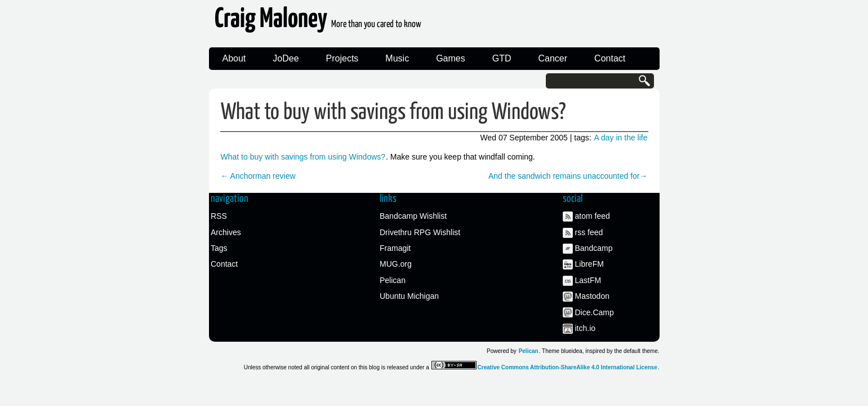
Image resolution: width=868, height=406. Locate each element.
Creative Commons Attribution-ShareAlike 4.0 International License (567, 367)
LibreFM (589, 264)
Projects (342, 58)
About (234, 58)
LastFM (588, 280)
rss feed (589, 232)
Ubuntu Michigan (409, 296)
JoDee (286, 58)
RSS (219, 216)
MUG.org (396, 264)
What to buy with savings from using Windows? (393, 112)
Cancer (553, 58)
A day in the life (621, 138)
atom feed (593, 216)
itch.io (586, 328)
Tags (219, 248)
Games (451, 58)
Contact (610, 58)
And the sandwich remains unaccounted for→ (568, 176)
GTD (502, 58)
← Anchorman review (258, 176)
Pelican (393, 280)
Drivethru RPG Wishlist (420, 232)
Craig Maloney (318, 22)
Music (397, 58)
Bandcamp (594, 248)
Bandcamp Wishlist (413, 216)
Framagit (395, 248)
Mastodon (592, 296)
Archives (226, 232)
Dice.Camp (595, 312)
